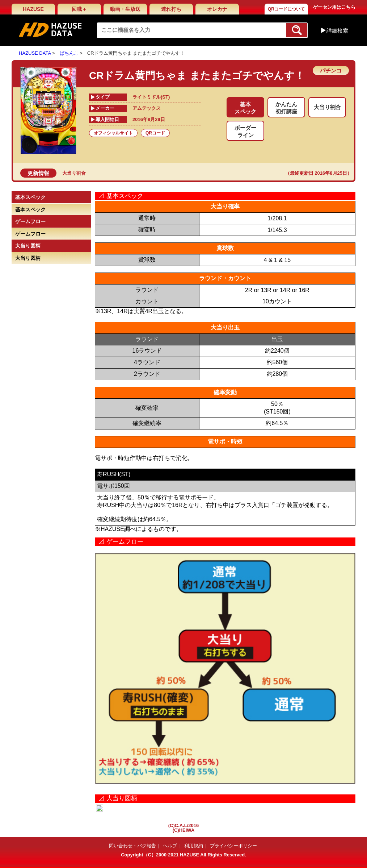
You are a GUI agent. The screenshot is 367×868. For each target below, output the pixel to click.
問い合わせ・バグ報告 (132, 846)
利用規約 (194, 846)
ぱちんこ (69, 53)
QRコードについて (286, 9)
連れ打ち (171, 9)
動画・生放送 (125, 9)
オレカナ (217, 9)
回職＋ (79, 9)
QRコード (155, 133)
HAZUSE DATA (35, 53)
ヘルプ (170, 846)
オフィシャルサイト (113, 133)
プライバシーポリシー (233, 846)
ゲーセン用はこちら (334, 7)
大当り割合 (74, 173)
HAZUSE (33, 9)
